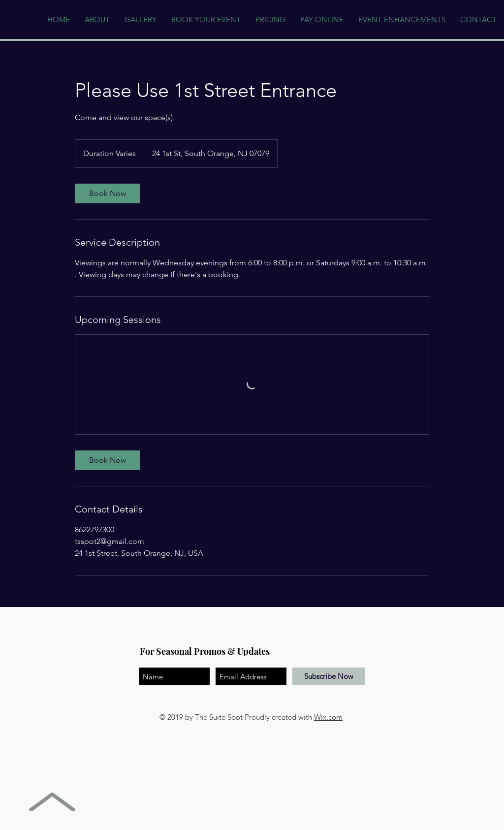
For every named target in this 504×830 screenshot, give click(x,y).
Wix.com (328, 717)
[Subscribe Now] (329, 676)
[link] (107, 193)
